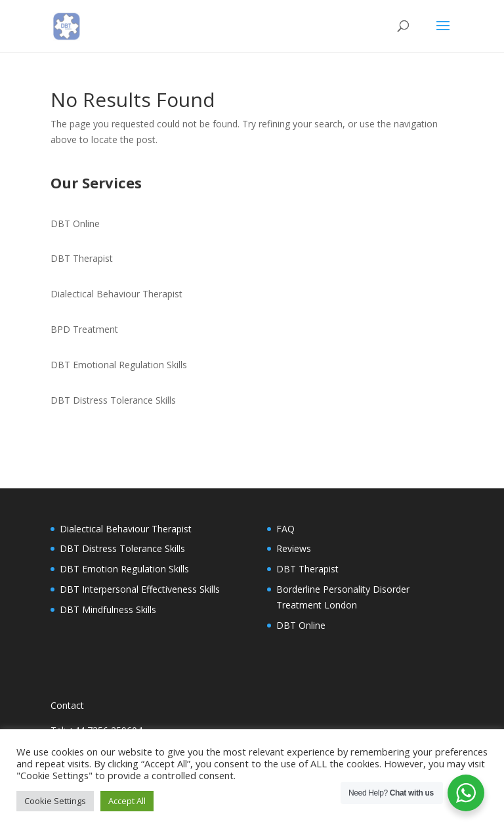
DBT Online (75, 224)
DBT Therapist (82, 258)
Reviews (294, 548)
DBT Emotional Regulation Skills (119, 365)
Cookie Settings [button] (55, 801)
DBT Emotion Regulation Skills (124, 569)
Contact (67, 705)
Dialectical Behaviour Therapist (116, 294)
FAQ (285, 529)
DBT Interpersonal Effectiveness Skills (140, 589)
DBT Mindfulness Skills (108, 609)
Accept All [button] (127, 801)
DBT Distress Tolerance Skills (113, 400)
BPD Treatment (84, 329)
